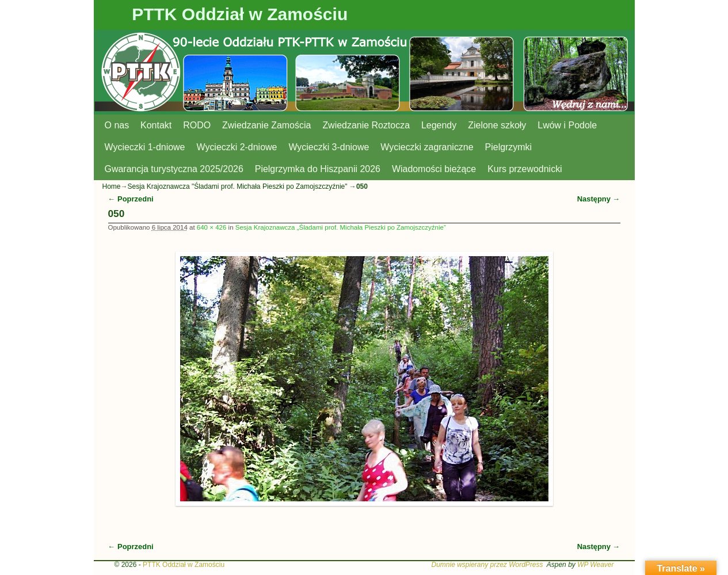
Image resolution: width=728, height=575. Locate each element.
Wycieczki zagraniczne (427, 147)
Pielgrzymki (509, 147)
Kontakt (156, 125)
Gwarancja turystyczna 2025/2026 (174, 169)
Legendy (439, 125)
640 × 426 (212, 227)
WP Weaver (595, 565)
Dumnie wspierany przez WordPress (487, 565)
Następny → (599, 199)
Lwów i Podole (567, 125)
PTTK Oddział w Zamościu (240, 14)
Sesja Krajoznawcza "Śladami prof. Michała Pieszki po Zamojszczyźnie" (238, 186)
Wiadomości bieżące (434, 169)
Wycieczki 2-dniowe (237, 147)
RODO (197, 125)
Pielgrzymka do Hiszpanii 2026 (318, 169)
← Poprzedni (131, 199)
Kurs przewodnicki (525, 169)
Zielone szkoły (497, 125)
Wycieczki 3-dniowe (329, 147)
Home (112, 186)
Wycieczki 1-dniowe (145, 147)
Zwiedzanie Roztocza (366, 125)
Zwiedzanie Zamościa (266, 125)
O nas (117, 125)
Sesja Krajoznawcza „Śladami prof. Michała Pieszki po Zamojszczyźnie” (341, 227)
